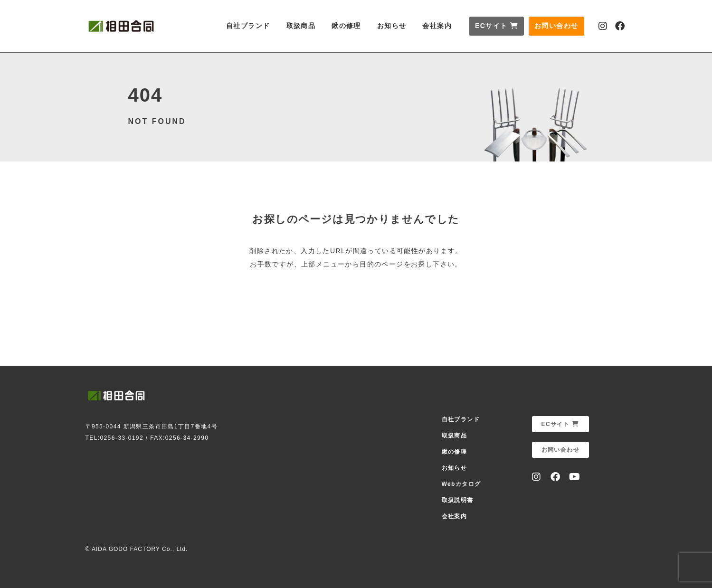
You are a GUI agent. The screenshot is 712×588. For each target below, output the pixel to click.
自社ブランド (248, 26)
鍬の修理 (346, 26)
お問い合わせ (556, 26)
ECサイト (497, 26)
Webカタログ (461, 484)
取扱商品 (301, 26)
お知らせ (392, 26)
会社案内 (437, 26)
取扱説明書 (458, 500)
